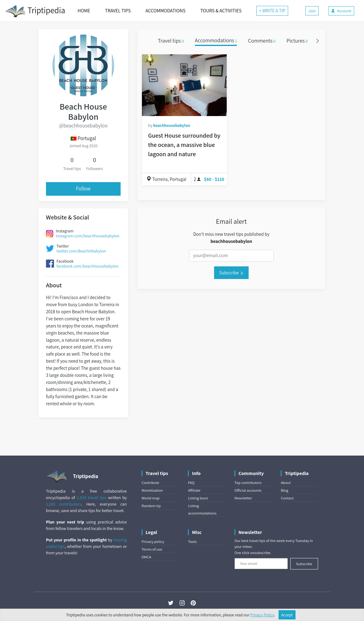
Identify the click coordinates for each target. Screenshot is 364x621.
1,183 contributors (64, 504)
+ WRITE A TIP (272, 11)
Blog (284, 490)
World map (151, 498)
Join (312, 11)
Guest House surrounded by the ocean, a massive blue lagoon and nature (184, 145)
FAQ (191, 483)
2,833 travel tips (92, 498)
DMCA (146, 557)
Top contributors (248, 483)
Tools (192, 542)
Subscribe (231, 273)
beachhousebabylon (172, 125)
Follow (83, 189)
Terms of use (152, 549)
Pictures (297, 41)
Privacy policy (153, 542)
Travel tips (171, 41)
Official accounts (248, 490)
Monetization (152, 490)
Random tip (151, 506)
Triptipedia (35, 11)
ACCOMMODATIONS (165, 11)
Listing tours (198, 498)
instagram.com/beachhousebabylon (88, 236)
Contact (287, 498)
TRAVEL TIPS (118, 11)
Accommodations (216, 41)
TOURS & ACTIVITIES (221, 11)
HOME (84, 11)
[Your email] (261, 564)
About (286, 483)
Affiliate (194, 490)
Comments (262, 41)
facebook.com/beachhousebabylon (87, 266)
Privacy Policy (262, 615)
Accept (287, 615)
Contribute (150, 483)
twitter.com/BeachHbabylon (81, 251)
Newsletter (243, 498)
